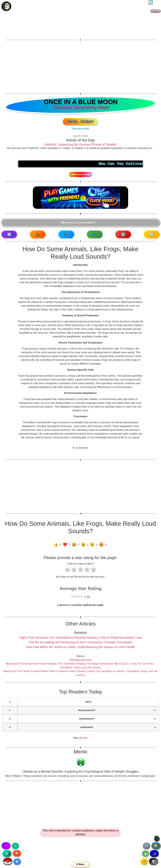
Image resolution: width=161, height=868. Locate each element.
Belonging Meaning (81, 660)
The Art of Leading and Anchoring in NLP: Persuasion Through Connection (80, 642)
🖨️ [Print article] (146, 846)
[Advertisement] (80, 67)
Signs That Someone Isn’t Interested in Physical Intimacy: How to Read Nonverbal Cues (80, 638)
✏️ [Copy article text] (15, 846)
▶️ (156, 846)
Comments (82, 448)
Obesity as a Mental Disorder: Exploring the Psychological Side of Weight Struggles (81, 771)
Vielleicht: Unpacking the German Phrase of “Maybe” (81, 144)
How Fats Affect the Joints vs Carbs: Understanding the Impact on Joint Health (80, 647)
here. (85, 738)
